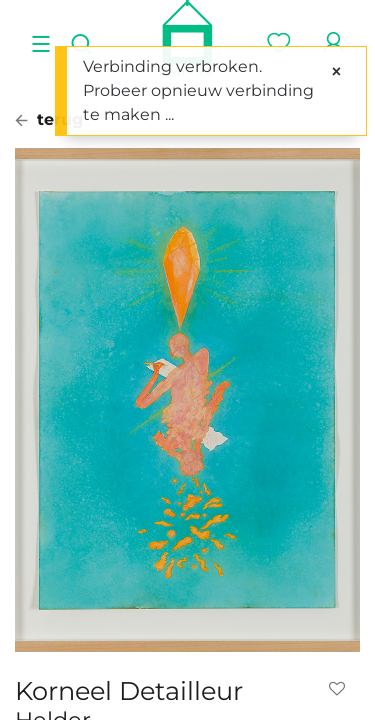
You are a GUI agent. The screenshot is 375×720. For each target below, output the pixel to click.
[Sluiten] (336, 72)
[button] (341, 689)
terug (49, 119)
